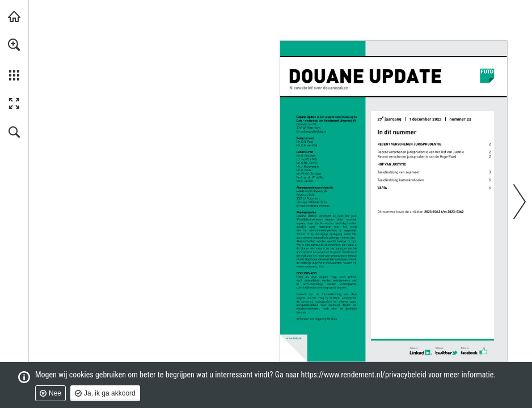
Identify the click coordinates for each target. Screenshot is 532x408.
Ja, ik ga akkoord (110, 393)
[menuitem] (14, 59)
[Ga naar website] (311, 267)
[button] (14, 45)
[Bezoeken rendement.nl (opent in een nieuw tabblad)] (14, 16)
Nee (55, 393)
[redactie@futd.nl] (316, 132)
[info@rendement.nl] (318, 206)
